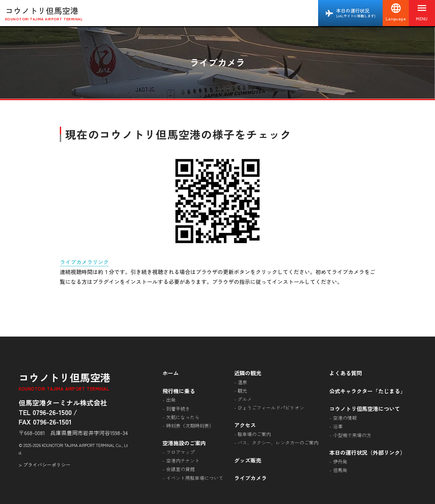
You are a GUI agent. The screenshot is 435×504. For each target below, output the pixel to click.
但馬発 (340, 470)
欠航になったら (183, 417)
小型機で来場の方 (352, 435)
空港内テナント (183, 461)
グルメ (245, 399)
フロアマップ (180, 452)
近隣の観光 (248, 373)
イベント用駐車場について (195, 478)
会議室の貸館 (180, 469)
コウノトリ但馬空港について (365, 409)
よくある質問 (346, 373)
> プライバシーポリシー (45, 465)
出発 (171, 400)
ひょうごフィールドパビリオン (271, 408)
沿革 (338, 426)
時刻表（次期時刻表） (190, 426)
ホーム (171, 373)
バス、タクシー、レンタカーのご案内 (278, 443)
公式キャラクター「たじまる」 (367, 391)
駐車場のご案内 (254, 434)
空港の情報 (345, 418)
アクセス (245, 425)
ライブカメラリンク (84, 262)
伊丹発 (340, 462)
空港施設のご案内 (184, 443)
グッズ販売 (248, 460)
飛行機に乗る (179, 391)
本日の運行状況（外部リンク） (367, 452)
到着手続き (178, 409)
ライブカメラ (250, 478)
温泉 (242, 382)
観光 (242, 391)
